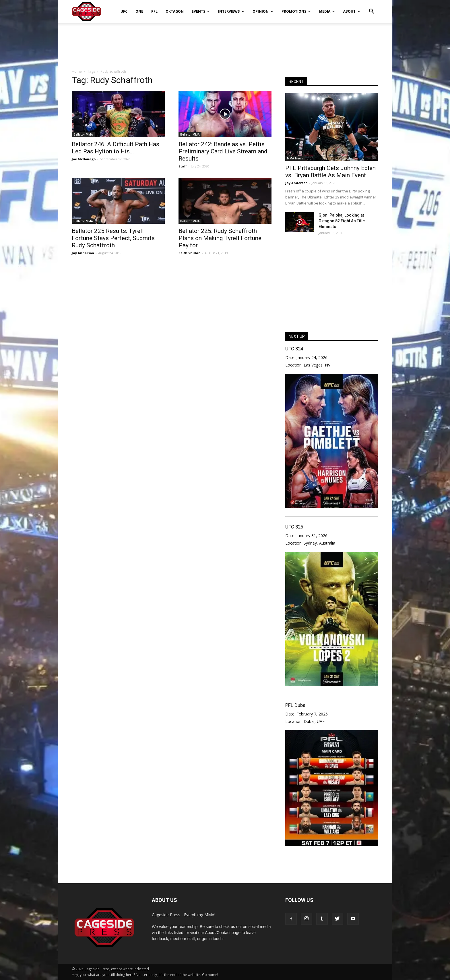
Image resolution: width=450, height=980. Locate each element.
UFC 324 (294, 349)
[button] (371, 7)
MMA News (295, 158)
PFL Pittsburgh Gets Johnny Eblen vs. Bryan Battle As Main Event (330, 172)
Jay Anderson (83, 253)
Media (327, 11)
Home (77, 71)
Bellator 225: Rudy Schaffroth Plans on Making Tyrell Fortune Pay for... (220, 238)
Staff (183, 166)
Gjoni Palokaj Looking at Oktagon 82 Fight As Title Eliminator (342, 221)
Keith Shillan (190, 253)
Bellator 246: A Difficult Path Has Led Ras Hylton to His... (116, 148)
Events (201, 11)
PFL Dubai (296, 705)
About (352, 11)
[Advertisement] (225, 43)
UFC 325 (294, 527)
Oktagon (175, 11)
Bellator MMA (83, 134)
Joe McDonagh (84, 159)
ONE (139, 11)
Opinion (263, 11)
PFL (154, 11)
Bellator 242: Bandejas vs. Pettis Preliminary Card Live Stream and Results (223, 151)
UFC (124, 11)
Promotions (296, 11)
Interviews (231, 11)
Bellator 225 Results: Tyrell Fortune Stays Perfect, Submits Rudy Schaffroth (113, 238)
